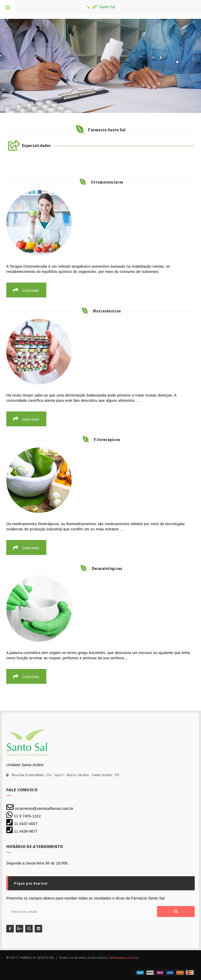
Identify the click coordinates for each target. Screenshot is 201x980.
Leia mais (26, 290)
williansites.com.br (124, 958)
